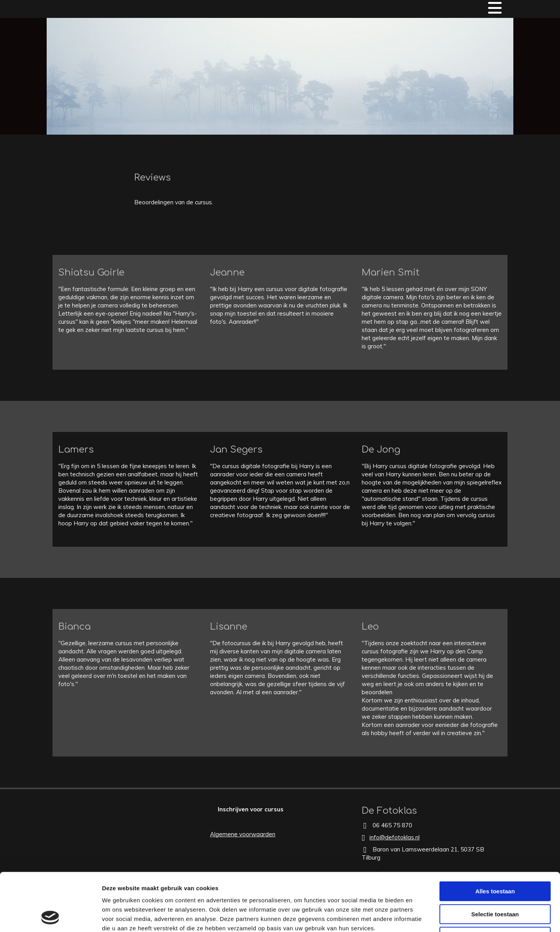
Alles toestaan (495, 837)
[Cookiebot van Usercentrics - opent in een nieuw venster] (50, 917)
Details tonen (420, 917)
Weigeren (495, 882)
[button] (251, 809)
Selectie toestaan (495, 860)
